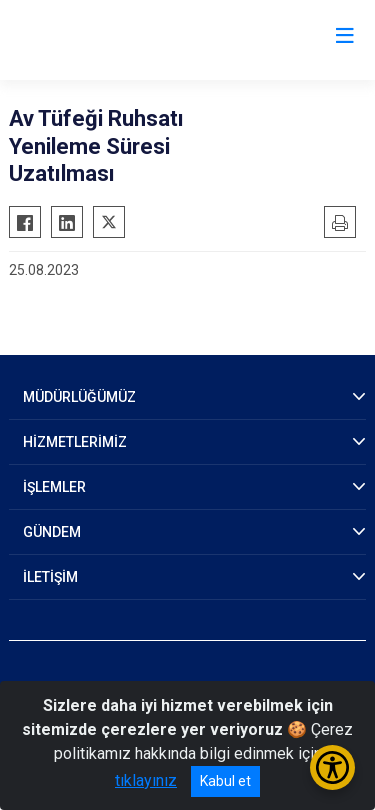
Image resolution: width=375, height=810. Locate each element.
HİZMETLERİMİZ (75, 442)
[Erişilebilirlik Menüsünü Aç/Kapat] (332, 767)
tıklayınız (146, 780)
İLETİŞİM (50, 577)
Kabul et (225, 781)
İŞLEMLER (54, 487)
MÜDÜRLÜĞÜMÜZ (79, 397)
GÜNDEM (52, 532)
